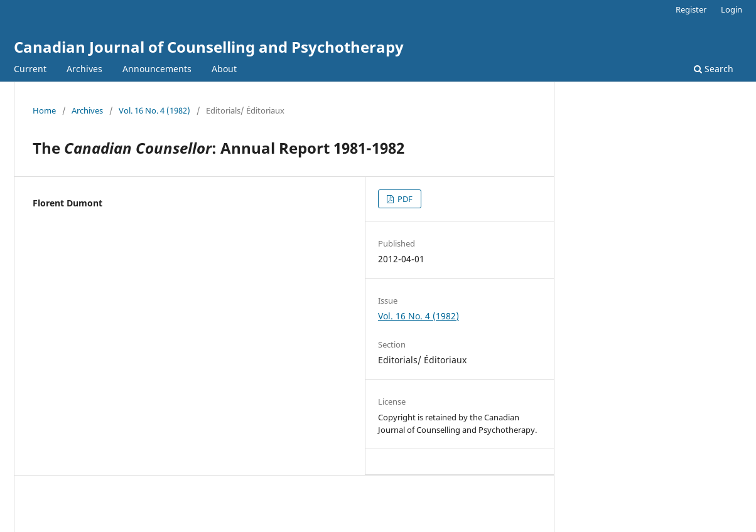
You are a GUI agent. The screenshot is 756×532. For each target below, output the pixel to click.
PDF (404, 199)
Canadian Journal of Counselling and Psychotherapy (209, 47)
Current (30, 69)
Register (691, 9)
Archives (84, 69)
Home (44, 110)
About (224, 69)
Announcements (157, 69)
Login (732, 9)
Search (714, 69)
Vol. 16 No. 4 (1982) (154, 110)
